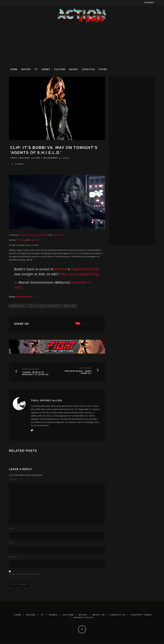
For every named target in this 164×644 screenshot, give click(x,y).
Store (103, 69)
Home (14, 69)
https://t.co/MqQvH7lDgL (80, 274)
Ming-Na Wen (70, 306)
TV (36, 69)
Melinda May (54, 306)
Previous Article (31, 370)
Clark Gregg (21, 240)
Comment (13, 480)
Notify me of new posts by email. (25, 575)
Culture (60, 69)
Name (12, 529)
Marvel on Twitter (25, 297)
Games (46, 69)
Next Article (86, 369)
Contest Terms (141, 615)
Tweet (87, 325)
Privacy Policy (84, 618)
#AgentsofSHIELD (85, 269)
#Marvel (61, 269)
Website (13, 557)
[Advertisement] (82, 45)
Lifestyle (88, 69)
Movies (26, 69)
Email (12, 543)
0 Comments (19, 164)
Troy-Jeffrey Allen (25, 158)
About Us (99, 615)
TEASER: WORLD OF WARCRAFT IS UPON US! (35, 374)
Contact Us (118, 615)
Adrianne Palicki (18, 306)
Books (74, 69)
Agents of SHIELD (37, 306)
